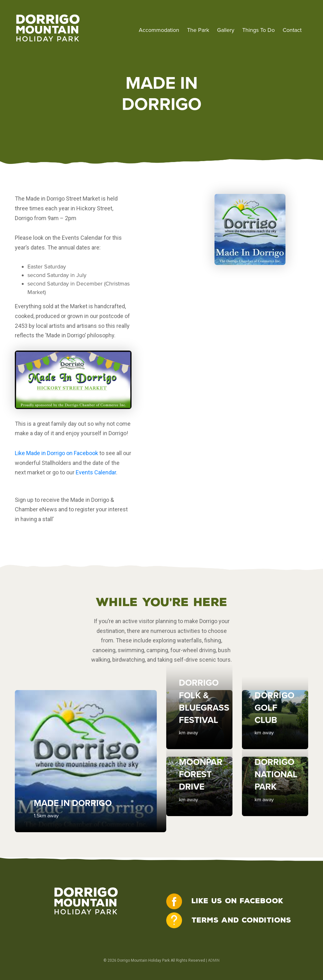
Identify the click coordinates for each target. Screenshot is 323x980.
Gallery (226, 30)
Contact (292, 30)
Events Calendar (96, 472)
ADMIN (214, 960)
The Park (198, 30)
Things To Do (258, 30)
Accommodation (159, 30)
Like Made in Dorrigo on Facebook (56, 453)
